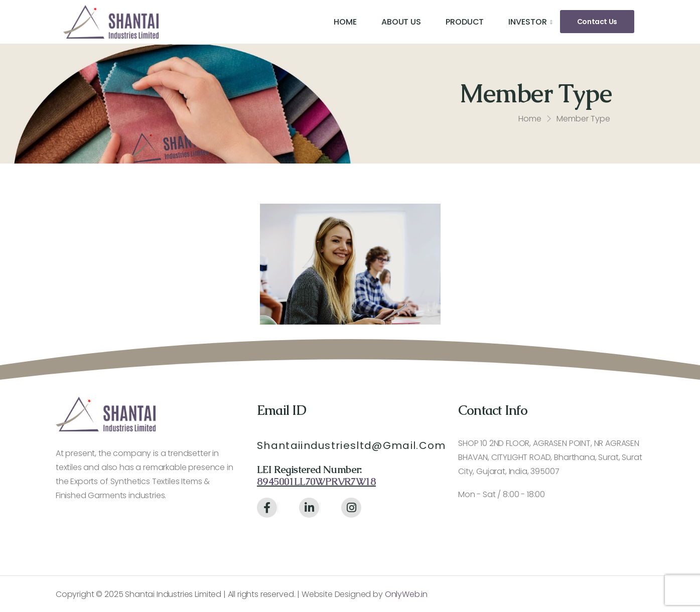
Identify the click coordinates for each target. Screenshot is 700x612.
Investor (527, 22)
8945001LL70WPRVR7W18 (316, 482)
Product (465, 22)
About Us (401, 22)
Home (345, 22)
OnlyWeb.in (405, 594)
